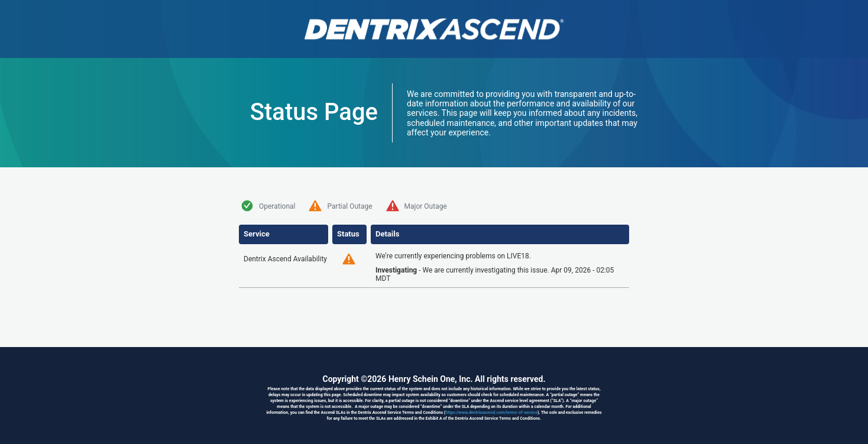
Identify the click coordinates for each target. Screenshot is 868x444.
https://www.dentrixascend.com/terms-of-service (491, 413)
